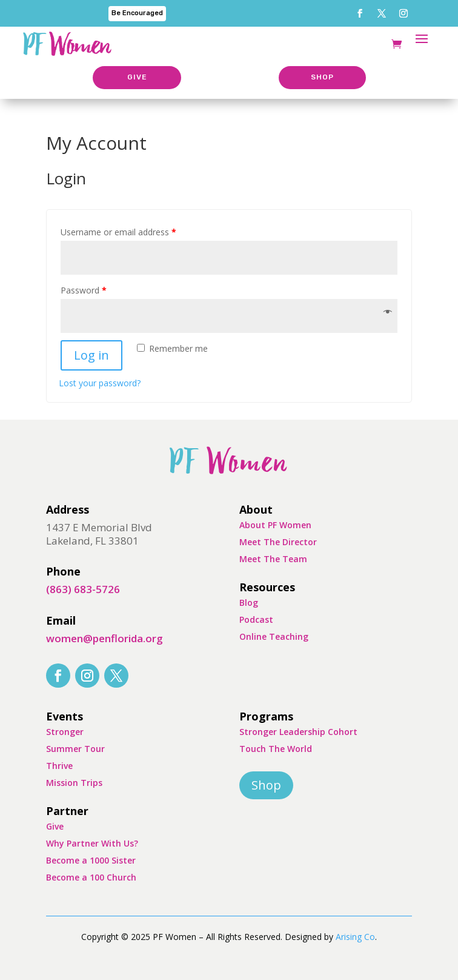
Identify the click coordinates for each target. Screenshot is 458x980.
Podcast (256, 619)
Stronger (65, 732)
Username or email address (118, 232)
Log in (91, 355)
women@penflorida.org (105, 638)
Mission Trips (74, 783)
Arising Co (355, 937)
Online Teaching (274, 636)
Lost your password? (100, 383)
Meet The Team (273, 559)
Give (55, 826)
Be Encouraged (137, 13)
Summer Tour (75, 749)
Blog (249, 602)
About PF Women (275, 525)
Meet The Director (278, 542)
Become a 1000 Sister (91, 860)
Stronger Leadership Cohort (298, 732)
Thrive (59, 766)
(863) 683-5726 (83, 589)
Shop (266, 785)
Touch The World (276, 749)
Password (84, 290)
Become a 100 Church (91, 877)
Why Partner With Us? (92, 843)
